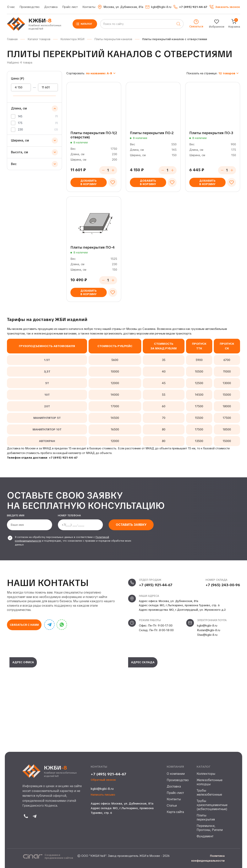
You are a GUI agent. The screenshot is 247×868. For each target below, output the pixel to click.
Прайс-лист (70, 7)
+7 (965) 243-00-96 (223, 585)
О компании (176, 774)
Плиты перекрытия (206, 818)
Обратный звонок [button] (103, 780)
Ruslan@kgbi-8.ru (209, 630)
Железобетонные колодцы (210, 782)
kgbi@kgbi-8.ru (207, 626)
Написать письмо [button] (103, 795)
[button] (225, 7)
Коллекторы (206, 774)
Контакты (89, 7)
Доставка (51, 7)
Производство (30, 7)
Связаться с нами (24, 625)
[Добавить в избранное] (113, 182)
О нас (11, 7)
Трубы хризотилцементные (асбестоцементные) (211, 805)
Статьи (172, 806)
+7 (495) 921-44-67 (63, 458)
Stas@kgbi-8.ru (207, 635)
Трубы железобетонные (209, 793)
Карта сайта (175, 812)
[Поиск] (178, 24)
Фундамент (205, 836)
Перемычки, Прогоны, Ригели (210, 828)
